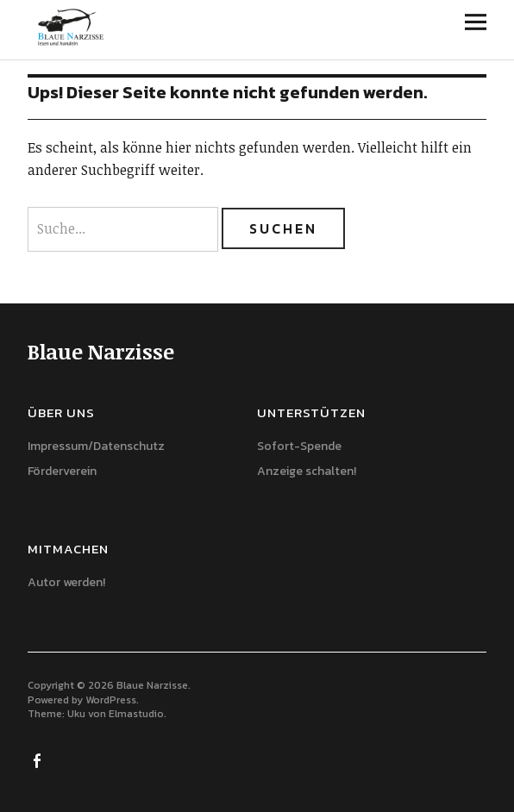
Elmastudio (136, 714)
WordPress (111, 700)
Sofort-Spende (299, 446)
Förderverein (62, 471)
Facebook (39, 759)
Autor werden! (66, 582)
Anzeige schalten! (307, 471)
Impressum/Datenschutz (96, 446)
